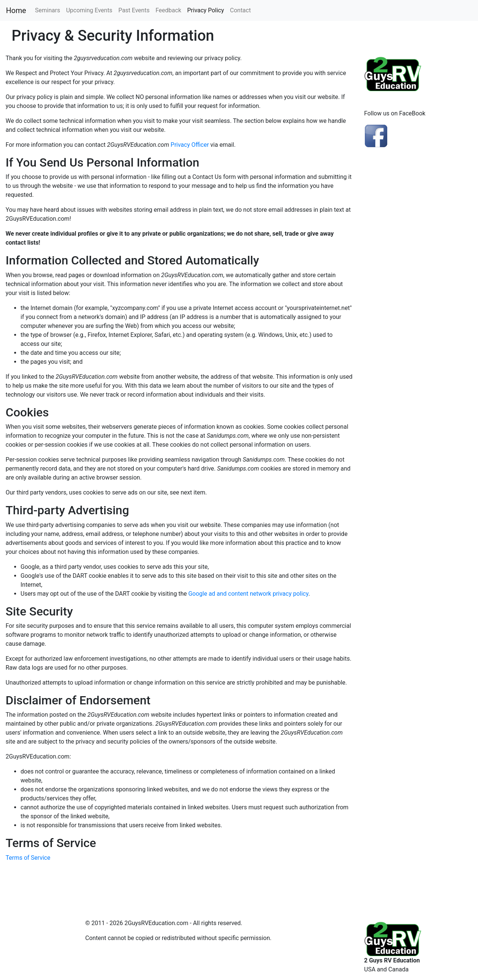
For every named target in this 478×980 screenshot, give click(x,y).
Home (16, 10)
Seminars (48, 10)
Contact (240, 10)
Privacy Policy (206, 10)
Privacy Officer (190, 145)
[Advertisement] (418, 287)
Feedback (168, 10)
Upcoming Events (89, 10)
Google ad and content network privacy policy (248, 594)
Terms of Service (28, 858)
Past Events (134, 10)
